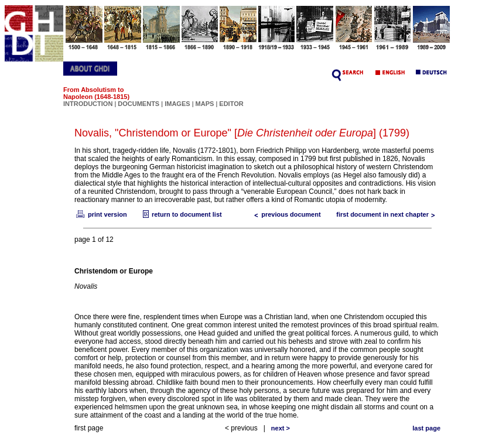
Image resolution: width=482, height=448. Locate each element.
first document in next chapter (388, 214)
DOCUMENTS (139, 104)
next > (281, 428)
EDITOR (231, 104)
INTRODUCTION (88, 104)
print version (101, 214)
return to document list (181, 214)
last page (426, 428)
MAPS (205, 104)
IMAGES (177, 104)
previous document (285, 214)
